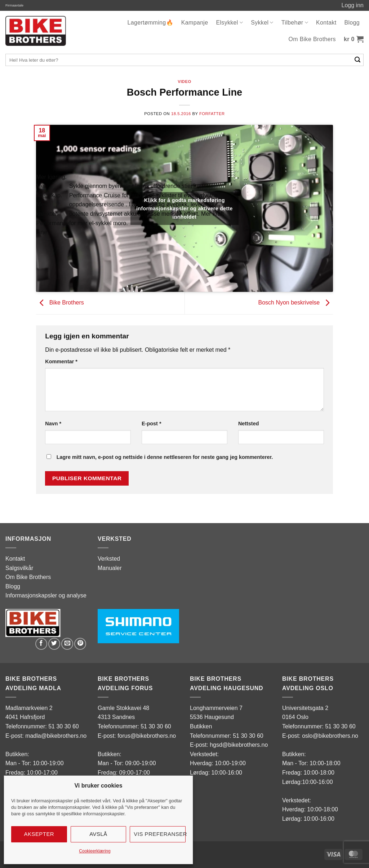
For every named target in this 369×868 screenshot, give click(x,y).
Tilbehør (295, 23)
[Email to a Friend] (67, 644)
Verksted (109, 559)
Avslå (98, 834)
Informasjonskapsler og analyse (46, 595)
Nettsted (249, 424)
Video (184, 82)
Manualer (110, 568)
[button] (354, 39)
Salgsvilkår (19, 568)
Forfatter (212, 114)
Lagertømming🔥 (150, 23)
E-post (151, 424)
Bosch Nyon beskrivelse (295, 303)
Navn (53, 424)
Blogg (352, 23)
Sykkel (262, 23)
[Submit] (358, 60)
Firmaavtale (14, 5)
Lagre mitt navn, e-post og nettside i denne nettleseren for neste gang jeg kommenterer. (165, 457)
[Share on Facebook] (41, 644)
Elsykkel (229, 23)
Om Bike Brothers (312, 39)
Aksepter (39, 834)
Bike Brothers (60, 303)
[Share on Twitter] (54, 644)
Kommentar (61, 361)
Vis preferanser (160, 834)
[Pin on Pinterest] (80, 644)
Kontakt (326, 23)
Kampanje (195, 23)
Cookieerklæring (95, 851)
